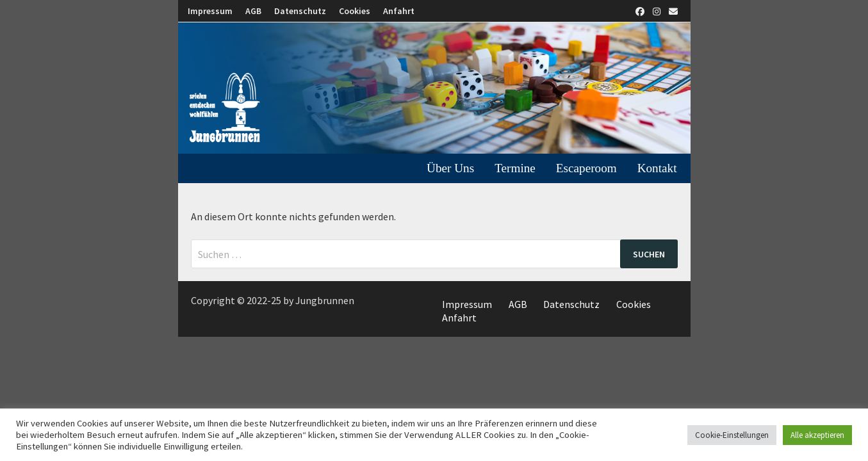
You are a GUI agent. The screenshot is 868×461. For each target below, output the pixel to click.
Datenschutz (300, 11)
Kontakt (657, 168)
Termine (515, 168)
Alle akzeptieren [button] (817, 435)
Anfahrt (399, 11)
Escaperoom (586, 168)
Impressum (210, 11)
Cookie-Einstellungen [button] (732, 435)
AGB (253, 11)
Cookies (355, 11)
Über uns (450, 168)
